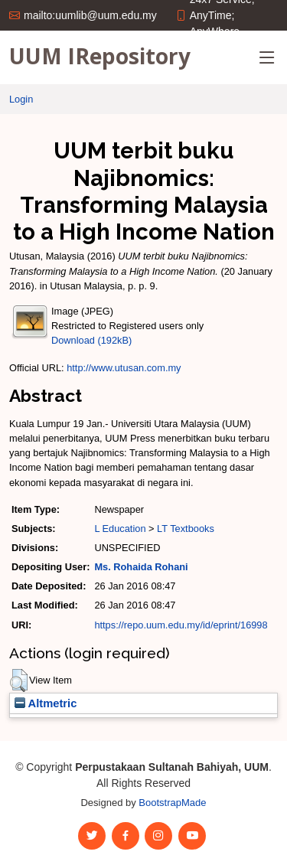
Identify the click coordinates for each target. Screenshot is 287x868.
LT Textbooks (186, 529)
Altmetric (46, 703)
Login (21, 99)
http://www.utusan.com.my (124, 368)
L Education (120, 529)
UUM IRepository (100, 56)
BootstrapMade (172, 803)
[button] (19, 680)
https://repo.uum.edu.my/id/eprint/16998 (181, 625)
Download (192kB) (91, 340)
